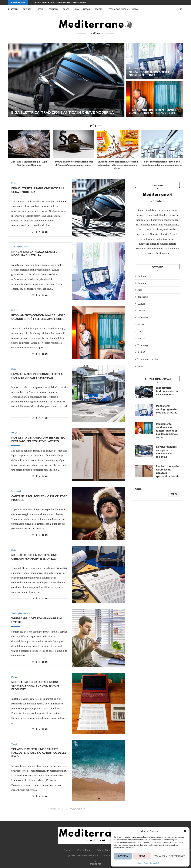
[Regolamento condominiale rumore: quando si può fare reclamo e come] (154, 99)
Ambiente (143, 276)
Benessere (13, 9)
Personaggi (143, 345)
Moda (76, 9)
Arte (140, 290)
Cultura (27, 9)
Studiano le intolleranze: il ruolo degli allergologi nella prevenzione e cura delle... (118, 165)
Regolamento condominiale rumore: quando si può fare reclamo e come (153, 112)
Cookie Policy (143, 863)
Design (41, 9)
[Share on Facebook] (36, 232)
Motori (87, 9)
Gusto (66, 9)
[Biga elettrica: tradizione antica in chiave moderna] (66, 80)
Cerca (138, 489)
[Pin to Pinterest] (43, 232)
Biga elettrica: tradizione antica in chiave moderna (61, 2)
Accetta (123, 856)
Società (98, 9)
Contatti (68, 850)
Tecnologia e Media (118, 9)
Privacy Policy (156, 863)
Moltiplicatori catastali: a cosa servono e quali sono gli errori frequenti (35, 686)
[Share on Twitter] (40, 232)
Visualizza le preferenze (170, 856)
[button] (185, 831)
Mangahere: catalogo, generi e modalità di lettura (149, 74)
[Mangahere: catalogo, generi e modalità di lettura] (154, 61)
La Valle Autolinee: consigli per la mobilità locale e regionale (167, 452)
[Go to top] (96, 864)
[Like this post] (33, 232)
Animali (142, 283)
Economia (54, 9)
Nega (142, 856)
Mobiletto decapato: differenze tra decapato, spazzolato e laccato (168, 471)
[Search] (181, 9)
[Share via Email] (46, 232)
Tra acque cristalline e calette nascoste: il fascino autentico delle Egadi (39, 753)
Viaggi (135, 9)
